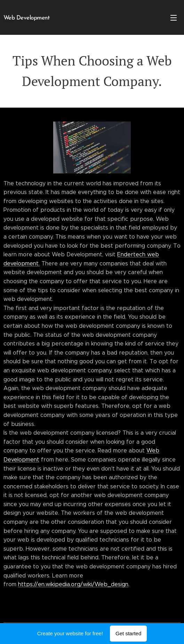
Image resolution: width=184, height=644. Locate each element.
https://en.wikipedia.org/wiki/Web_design (73, 584)
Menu (174, 18)
